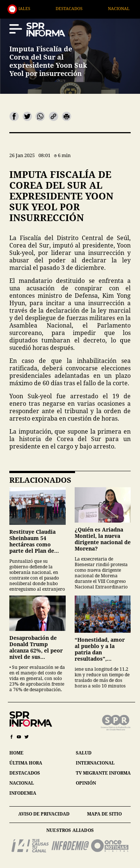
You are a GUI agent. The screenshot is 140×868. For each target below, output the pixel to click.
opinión (86, 783)
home (16, 753)
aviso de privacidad (44, 814)
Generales (29, 8)
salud (84, 753)
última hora (26, 763)
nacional (22, 783)
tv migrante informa (103, 773)
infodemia (23, 793)
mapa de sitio (104, 814)
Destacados (80, 8)
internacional (95, 763)
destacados (25, 773)
